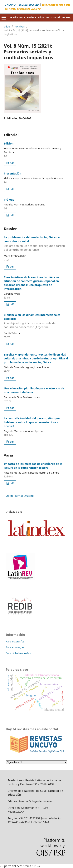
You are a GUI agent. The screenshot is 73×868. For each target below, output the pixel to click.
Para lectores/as (15, 641)
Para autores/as (15, 647)
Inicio (7, 27)
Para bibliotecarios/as (18, 653)
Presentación (12, 173)
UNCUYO (10, 5)
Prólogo (9, 200)
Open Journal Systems (20, 496)
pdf (11, 163)
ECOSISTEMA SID (29, 5)
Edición (9, 143)
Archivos (20, 27)
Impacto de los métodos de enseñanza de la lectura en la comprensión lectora (33, 466)
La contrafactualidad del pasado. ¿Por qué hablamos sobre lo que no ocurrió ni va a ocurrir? (32, 422)
